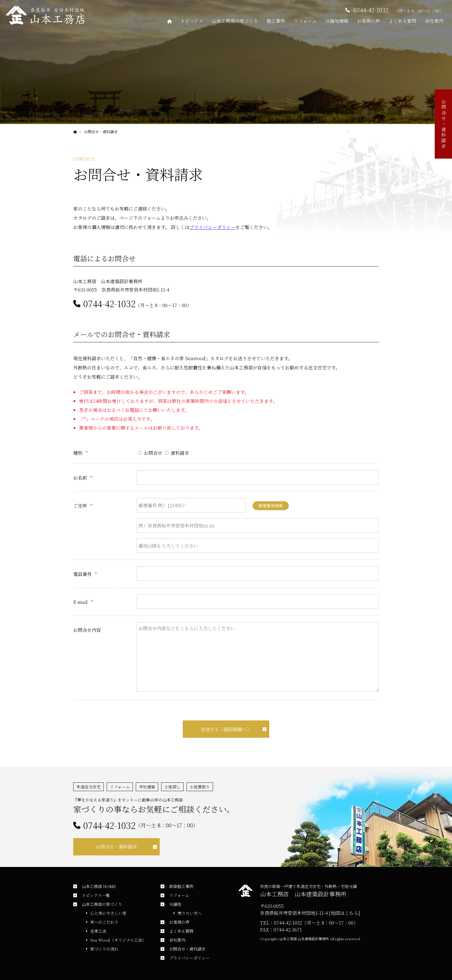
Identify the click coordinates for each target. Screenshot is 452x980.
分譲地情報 (337, 21)
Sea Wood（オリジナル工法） (118, 940)
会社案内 (434, 21)
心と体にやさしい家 (108, 913)
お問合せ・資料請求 (101, 132)
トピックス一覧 (96, 895)
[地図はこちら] (344, 913)
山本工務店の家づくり (235, 21)
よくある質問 (402, 21)
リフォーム (305, 21)
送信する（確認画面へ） (226, 729)
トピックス (192, 21)
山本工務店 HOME (99, 886)
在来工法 (98, 931)
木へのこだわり (104, 922)
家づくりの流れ (104, 949)
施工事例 (276, 21)
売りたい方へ (190, 913)
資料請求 (177, 453)
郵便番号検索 (271, 506)
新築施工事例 (181, 886)
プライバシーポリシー (212, 227)
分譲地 (175, 904)
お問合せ (150, 453)
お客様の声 (368, 21)
